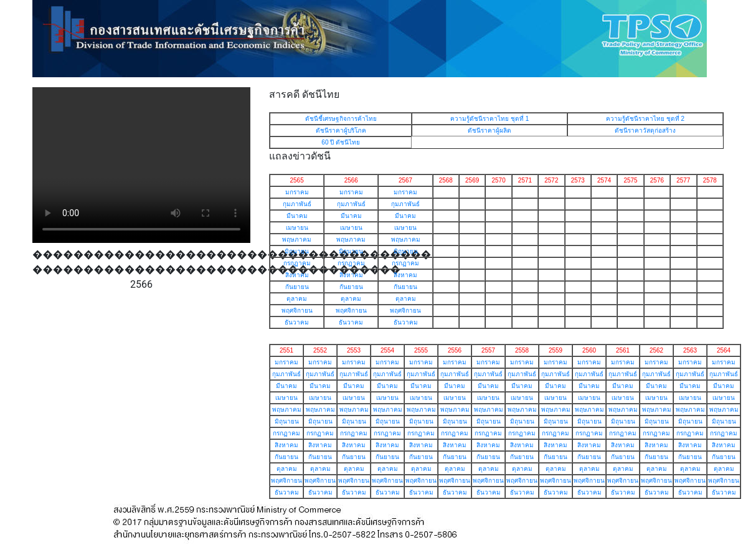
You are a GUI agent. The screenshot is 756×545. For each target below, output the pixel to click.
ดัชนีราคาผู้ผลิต (489, 130)
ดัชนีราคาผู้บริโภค (341, 130)
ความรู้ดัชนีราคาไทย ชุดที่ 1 (489, 119)
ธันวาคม (297, 322)
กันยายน (297, 287)
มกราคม (297, 192)
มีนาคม (297, 216)
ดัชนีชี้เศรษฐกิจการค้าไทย (341, 119)
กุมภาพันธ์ (297, 204)
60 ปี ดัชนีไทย (341, 142)
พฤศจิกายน (297, 310)
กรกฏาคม (297, 263)
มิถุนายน (297, 251)
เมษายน (297, 228)
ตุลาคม (297, 299)
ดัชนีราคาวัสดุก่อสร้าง (645, 130)
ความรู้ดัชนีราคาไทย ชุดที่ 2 (645, 119)
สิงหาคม (297, 275)
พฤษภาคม (297, 239)
